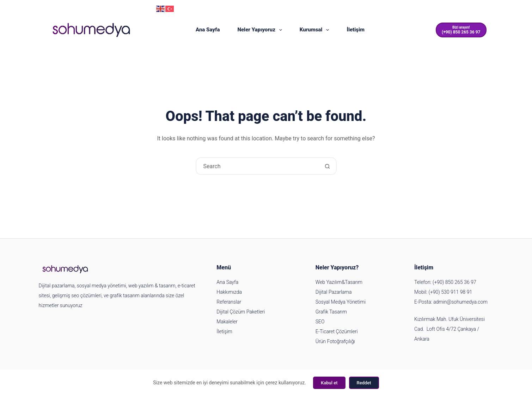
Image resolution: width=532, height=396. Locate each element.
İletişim (356, 30)
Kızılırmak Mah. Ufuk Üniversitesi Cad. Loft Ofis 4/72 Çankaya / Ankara (450, 329)
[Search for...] (257, 166)
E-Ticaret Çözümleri (337, 331)
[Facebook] (475, 9)
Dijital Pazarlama (334, 292)
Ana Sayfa (208, 30)
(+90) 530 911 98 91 (450, 292)
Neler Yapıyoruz (261, 30)
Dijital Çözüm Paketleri (241, 312)
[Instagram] (447, 9)
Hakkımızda (229, 292)
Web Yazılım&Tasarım (339, 282)
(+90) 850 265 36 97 (123, 8)
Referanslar (229, 302)
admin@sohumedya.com (73, 8)
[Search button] (328, 166)
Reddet (364, 383)
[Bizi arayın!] (461, 30)
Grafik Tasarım (331, 312)
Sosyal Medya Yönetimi (341, 302)
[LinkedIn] (489, 9)
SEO (320, 322)
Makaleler (227, 322)
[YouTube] (461, 9)
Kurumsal (316, 30)
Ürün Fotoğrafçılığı (335, 341)
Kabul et (329, 383)
